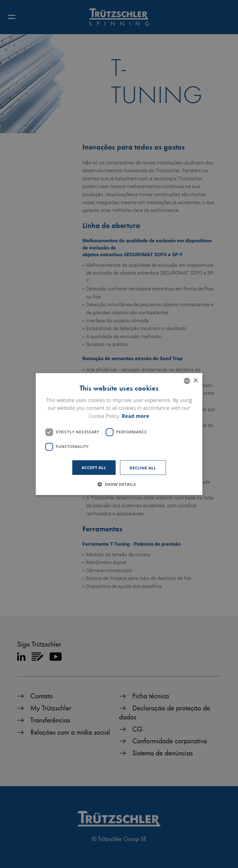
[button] (119, 484)
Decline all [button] (143, 468)
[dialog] (119, 434)
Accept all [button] (94, 467)
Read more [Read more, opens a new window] (136, 416)
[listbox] (187, 381)
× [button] (195, 380)
